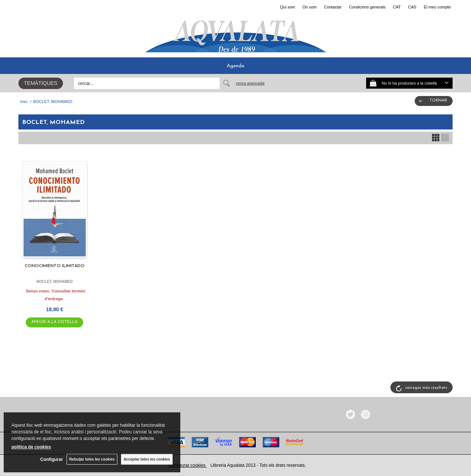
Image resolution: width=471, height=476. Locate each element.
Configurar (52, 459)
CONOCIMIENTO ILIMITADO (55, 266)
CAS (412, 7)
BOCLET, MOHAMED (54, 282)
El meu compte (437, 7)
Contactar (333, 7)
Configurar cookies (187, 465)
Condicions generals (367, 7)
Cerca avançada (250, 83)
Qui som (288, 7)
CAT (397, 7)
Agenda (235, 66)
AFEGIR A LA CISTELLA (54, 322)
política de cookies (31, 447)
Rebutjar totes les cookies (92, 459)
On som (310, 7)
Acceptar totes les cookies (147, 459)
